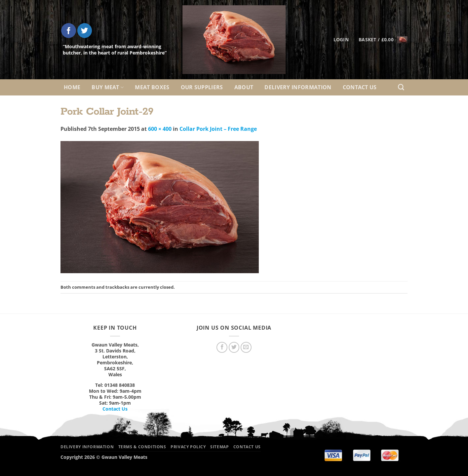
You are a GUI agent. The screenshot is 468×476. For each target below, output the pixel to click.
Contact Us (360, 87)
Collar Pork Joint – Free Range (218, 129)
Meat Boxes (152, 87)
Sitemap (219, 447)
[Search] (401, 87)
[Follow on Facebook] (69, 31)
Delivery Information (298, 87)
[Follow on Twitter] (85, 31)
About (244, 87)
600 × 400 (160, 129)
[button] (383, 40)
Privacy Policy (188, 447)
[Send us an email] (246, 347)
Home (72, 87)
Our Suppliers (202, 87)
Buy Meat (108, 87)
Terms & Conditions (142, 447)
